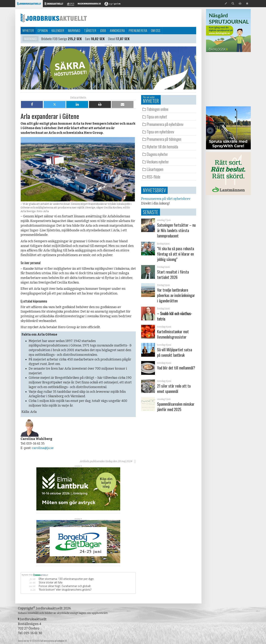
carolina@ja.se (43, 448)
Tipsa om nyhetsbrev (160, 132)
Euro (89, 39)
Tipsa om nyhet (157, 117)
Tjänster (90, 30)
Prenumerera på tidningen (164, 139)
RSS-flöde (154, 177)
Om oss (156, 30)
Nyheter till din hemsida (162, 147)
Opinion (43, 30)
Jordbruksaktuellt (54, 18)
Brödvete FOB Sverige (55, 39)
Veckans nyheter (158, 162)
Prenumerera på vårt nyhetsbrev (166, 199)
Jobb (103, 30)
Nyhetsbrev (154, 190)
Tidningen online (158, 109)
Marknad (74, 30)
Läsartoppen (155, 169)
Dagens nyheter (157, 154)
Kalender (58, 30)
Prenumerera (138, 30)
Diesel (114, 39)
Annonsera (117, 30)
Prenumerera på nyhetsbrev (165, 124)
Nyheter (28, 30)
